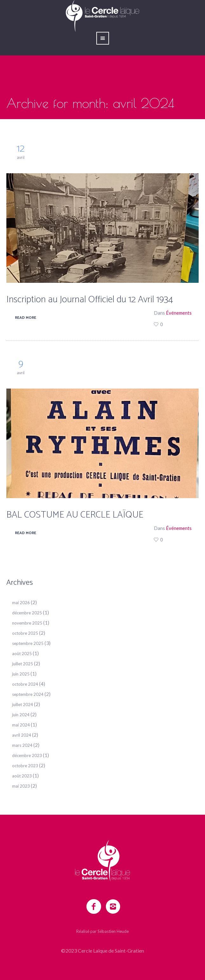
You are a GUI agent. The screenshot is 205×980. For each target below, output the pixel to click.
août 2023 (22, 776)
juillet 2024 (23, 705)
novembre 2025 (27, 623)
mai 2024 (21, 725)
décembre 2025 (27, 613)
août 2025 (22, 654)
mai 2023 (21, 786)
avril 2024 (22, 735)
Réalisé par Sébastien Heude (102, 931)
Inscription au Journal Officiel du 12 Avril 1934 (90, 300)
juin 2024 (21, 715)
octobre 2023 (25, 766)
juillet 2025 (23, 664)
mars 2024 (22, 745)
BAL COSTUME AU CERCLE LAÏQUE (75, 515)
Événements (179, 313)
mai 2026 (21, 603)
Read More (26, 318)
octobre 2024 (25, 684)
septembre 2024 (28, 694)
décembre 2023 (27, 755)
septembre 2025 (28, 643)
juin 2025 (21, 674)
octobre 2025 (25, 633)
